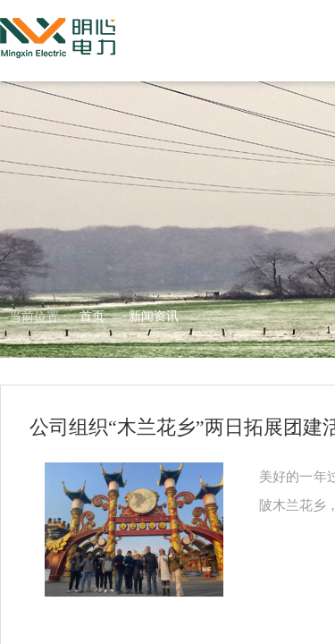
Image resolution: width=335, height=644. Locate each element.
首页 (92, 316)
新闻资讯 (154, 316)
